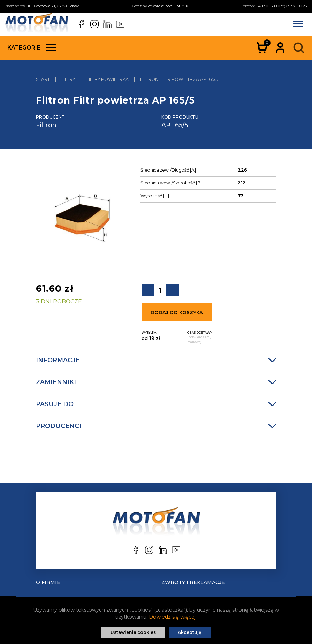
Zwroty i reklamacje (193, 582)
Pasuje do (156, 404)
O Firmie (48, 582)
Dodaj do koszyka (177, 312)
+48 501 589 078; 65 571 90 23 (281, 6)
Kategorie (32, 48)
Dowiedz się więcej (172, 617)
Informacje (156, 360)
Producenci (156, 426)
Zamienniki (156, 382)
